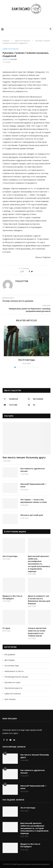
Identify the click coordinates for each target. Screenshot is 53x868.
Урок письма (10, 699)
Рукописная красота (13, 688)
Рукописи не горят (12, 682)
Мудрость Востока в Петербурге (12, 597)
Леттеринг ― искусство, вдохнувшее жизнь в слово (34, 501)
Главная (6, 41)
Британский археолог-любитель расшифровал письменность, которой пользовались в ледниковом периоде (39, 564)
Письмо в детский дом (32, 515)
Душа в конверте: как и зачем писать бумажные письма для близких (39, 600)
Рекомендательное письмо (16, 677)
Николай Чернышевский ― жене (34, 485)
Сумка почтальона (22, 41)
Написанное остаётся (14, 671)
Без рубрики (10, 654)
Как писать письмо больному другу (24, 457)
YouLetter (14, 59)
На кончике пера (12, 666)
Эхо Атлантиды (27, 360)
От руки (6, 628)
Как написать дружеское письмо (33, 470)
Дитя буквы (9, 660)
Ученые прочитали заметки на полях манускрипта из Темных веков (37, 632)
